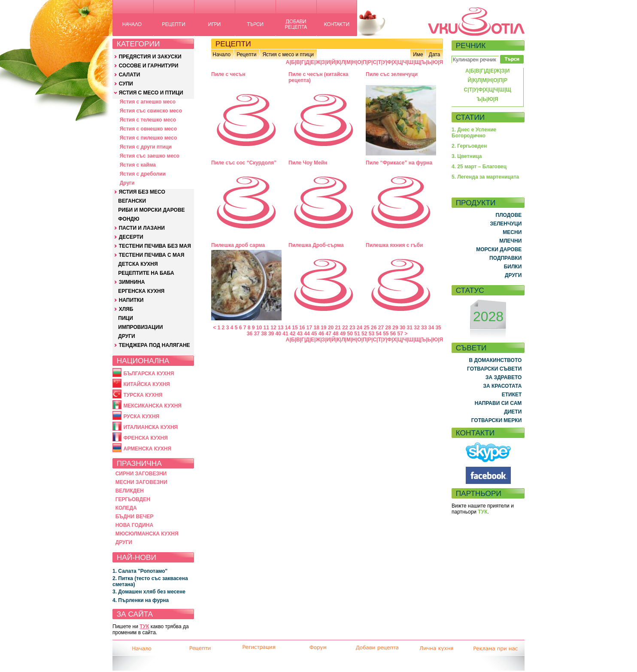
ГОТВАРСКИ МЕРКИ (497, 420)
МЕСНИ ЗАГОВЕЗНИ (141, 482)
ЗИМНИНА (132, 282)
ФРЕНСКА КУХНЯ (145, 438)
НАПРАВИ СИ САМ (498, 403)
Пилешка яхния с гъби (394, 245)
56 (393, 334)
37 (256, 334)
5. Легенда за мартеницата (485, 177)
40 (278, 334)
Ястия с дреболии (143, 174)
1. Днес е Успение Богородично (474, 133)
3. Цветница (467, 156)
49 (343, 334)
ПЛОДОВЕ (509, 215)
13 (281, 328)
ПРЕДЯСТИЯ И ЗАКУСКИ (150, 57)
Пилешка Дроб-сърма (316, 245)
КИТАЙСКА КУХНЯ (146, 384)
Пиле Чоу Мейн (308, 163)
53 (372, 334)
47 (329, 334)
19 (323, 328)
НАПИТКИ (131, 300)
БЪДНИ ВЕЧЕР (135, 517)
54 (378, 334)
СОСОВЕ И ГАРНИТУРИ (149, 66)
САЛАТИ (130, 75)
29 (395, 328)
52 (364, 334)
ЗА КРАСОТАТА (503, 386)
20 (331, 328)
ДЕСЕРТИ (131, 237)
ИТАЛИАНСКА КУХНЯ (150, 427)
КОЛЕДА (126, 508)
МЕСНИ (512, 232)
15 (295, 328)
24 (359, 328)
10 (259, 328)
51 (357, 334)
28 (388, 328)
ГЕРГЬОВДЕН (133, 499)
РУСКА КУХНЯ (141, 417)
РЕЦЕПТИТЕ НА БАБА (146, 273)
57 (400, 334)
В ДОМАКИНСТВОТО (495, 360)
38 (264, 334)
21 (338, 328)
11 (266, 328)
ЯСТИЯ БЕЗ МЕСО (142, 192)
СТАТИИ (470, 117)
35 (438, 328)
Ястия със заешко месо (150, 156)
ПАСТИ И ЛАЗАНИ (142, 228)
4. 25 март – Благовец (479, 167)
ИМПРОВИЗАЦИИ (140, 327)
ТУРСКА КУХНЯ (143, 395)
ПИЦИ (126, 318)
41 (285, 334)
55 (386, 334)
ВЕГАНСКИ (132, 201)
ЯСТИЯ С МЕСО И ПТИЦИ (151, 93)
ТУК (144, 626)
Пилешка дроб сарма (238, 245)
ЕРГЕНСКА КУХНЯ (141, 291)
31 (410, 328)
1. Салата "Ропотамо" (140, 571)
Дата (435, 55)
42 (293, 334)
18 (316, 328)
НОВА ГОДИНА (134, 525)
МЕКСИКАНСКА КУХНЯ (152, 406)
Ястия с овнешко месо (148, 129)
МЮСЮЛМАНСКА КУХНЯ (147, 534)
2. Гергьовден (469, 146)
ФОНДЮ (129, 219)
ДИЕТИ (513, 412)
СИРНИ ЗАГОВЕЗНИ (141, 474)
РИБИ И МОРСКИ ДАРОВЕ (151, 210)
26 (374, 328)
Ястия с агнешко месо (148, 102)
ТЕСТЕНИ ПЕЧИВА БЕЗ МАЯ (155, 246)
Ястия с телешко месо (148, 120)
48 (335, 334)
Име (418, 55)
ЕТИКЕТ (512, 395)
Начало (221, 55)
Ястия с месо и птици (288, 55)
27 (381, 328)
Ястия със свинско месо (151, 111)
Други (127, 183)
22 (345, 328)
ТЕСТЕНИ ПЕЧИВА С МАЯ (152, 255)
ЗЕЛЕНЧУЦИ (506, 224)
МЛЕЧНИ (510, 241)
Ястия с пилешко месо (149, 138)
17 (309, 328)
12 (273, 328)
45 (314, 334)
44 (307, 334)
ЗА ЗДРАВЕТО (504, 377)
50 (350, 334)
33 (424, 328)
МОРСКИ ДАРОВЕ (499, 249)
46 (321, 334)
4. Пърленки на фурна (141, 600)
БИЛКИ (513, 267)
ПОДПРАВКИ (505, 258)
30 (402, 328)
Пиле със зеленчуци (392, 74)
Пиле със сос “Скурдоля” (244, 163)
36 (250, 334)
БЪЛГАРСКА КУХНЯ (149, 374)
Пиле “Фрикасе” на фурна (399, 163)
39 (271, 334)
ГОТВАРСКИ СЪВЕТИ (494, 369)
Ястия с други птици (146, 147)
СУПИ (126, 84)
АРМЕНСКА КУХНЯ (147, 449)
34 (431, 328)
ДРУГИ (126, 336)
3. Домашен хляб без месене (149, 592)
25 (366, 328)
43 (300, 334)
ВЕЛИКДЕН (130, 491)
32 (417, 328)
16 (302, 328)
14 (288, 328)
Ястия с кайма (138, 165)
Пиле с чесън (228, 74)
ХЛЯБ (126, 309)
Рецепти (246, 55)
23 (352, 328)
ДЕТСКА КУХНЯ (138, 264)
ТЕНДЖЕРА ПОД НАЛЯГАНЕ (155, 345)
